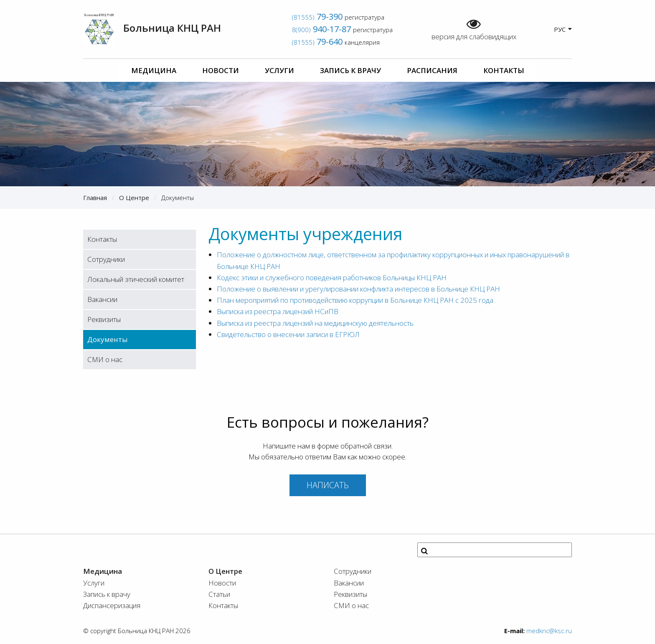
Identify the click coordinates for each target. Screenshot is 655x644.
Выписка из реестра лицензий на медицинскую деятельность (315, 323)
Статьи (219, 594)
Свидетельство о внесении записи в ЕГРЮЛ (288, 334)
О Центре (134, 198)
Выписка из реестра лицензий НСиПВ (278, 311)
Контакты (504, 70)
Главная (95, 198)
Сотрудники (106, 259)
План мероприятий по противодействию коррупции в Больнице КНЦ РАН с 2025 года (355, 300)
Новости (221, 70)
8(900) (321, 30)
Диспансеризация (112, 605)
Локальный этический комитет (136, 279)
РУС (563, 29)
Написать (328, 485)
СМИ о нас (105, 359)
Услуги (279, 70)
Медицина (154, 70)
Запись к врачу (350, 70)
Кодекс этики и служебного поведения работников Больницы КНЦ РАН (332, 278)
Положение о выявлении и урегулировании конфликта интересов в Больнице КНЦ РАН (358, 289)
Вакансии (102, 299)
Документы (108, 339)
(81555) (317, 17)
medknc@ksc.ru (549, 631)
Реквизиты (104, 319)
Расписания (432, 70)
